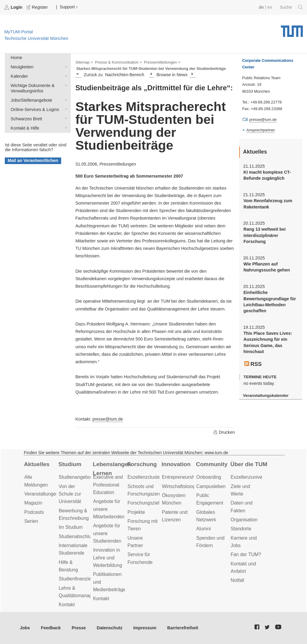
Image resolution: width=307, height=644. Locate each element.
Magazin (33, 503)
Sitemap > (84, 62)
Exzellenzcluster (145, 477)
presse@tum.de (108, 419)
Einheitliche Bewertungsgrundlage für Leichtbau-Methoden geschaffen (270, 302)
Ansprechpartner (261, 130)
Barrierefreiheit (183, 628)
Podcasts (34, 512)
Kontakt (67, 605)
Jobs (25, 628)
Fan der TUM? (246, 554)
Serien (31, 521)
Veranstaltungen (41, 494)
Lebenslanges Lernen (112, 469)
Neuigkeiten (65, 66)
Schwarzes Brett (65, 118)
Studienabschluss (77, 536)
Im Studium (71, 527)
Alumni (204, 529)
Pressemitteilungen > (162, 62)
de (261, 7)
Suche (291, 7)
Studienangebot (75, 477)
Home (16, 58)
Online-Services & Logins (65, 109)
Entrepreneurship (180, 477)
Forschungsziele (145, 503)
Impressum (145, 628)
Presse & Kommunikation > (119, 62)
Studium (70, 464)
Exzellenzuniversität (252, 477)
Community (212, 464)
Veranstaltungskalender (266, 395)
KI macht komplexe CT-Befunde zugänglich (267, 175)
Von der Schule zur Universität (70, 494)
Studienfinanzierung (80, 579)
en (270, 7)
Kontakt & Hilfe (65, 128)
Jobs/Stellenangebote (65, 100)
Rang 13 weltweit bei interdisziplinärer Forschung (265, 235)
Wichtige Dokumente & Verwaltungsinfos (65, 85)
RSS (253, 364)
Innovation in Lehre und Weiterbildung (107, 558)
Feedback (51, 628)
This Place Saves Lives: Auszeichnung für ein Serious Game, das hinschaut (268, 342)
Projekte (136, 512)
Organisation (244, 520)
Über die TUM (249, 464)
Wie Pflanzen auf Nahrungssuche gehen (267, 267)
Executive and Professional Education (108, 485)
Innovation (176, 464)
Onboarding (209, 477)
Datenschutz (110, 628)
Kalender (65, 76)
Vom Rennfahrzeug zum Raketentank (268, 204)
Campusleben (211, 486)
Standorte (241, 529)
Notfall (237, 580)
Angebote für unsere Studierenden (107, 533)
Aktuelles (37, 464)
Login (14, 7)
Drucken (224, 432)
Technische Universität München (292, 29)
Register (38, 7)
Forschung (142, 464)
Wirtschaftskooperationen (189, 486)
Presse (79, 628)
